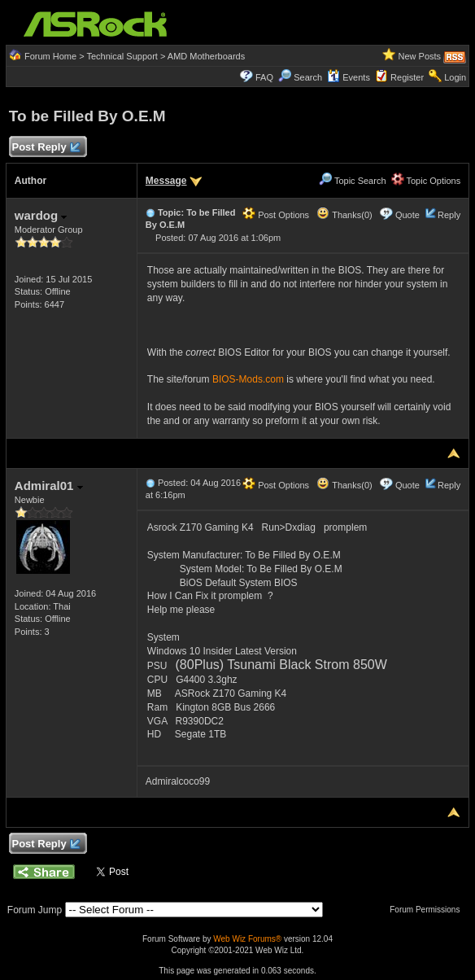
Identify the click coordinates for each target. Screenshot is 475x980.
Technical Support (122, 56)
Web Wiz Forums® (247, 939)
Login (455, 77)
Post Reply (46, 148)
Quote (407, 215)
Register (407, 77)
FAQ (264, 77)
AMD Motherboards (206, 56)
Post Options (276, 215)
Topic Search (352, 181)
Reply (449, 215)
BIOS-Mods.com (248, 379)
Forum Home (50, 56)
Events (349, 77)
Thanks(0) (344, 215)
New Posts (420, 56)
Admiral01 (49, 486)
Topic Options (426, 181)
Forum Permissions (429, 910)
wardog (41, 215)
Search (308, 77)
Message (166, 181)
